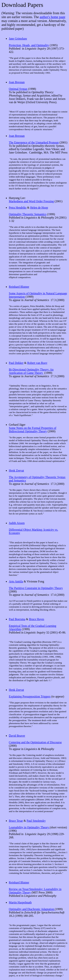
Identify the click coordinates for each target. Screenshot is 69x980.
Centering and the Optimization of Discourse (35, 742)
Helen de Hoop (39, 208)
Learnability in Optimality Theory (29, 827)
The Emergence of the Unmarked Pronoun (34, 142)
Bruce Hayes (37, 619)
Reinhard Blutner (19, 287)
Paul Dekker (16, 363)
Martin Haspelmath (20, 902)
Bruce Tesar (16, 821)
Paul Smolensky (36, 821)
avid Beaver (17, 736)
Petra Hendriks (18, 208)
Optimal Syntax (18, 89)
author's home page (53, 17)
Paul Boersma (17, 619)
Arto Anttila (16, 581)
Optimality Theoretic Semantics (28, 214)
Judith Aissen (17, 523)
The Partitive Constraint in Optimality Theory (36, 588)
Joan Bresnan (17, 82)
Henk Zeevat (16, 470)
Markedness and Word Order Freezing (31, 201)
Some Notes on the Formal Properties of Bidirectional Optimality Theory (33, 430)
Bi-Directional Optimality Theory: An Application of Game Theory (31, 371)
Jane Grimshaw (18, 39)
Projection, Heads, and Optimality (29, 45)
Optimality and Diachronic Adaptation (32, 909)
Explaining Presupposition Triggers (30, 696)
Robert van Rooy (37, 363)
